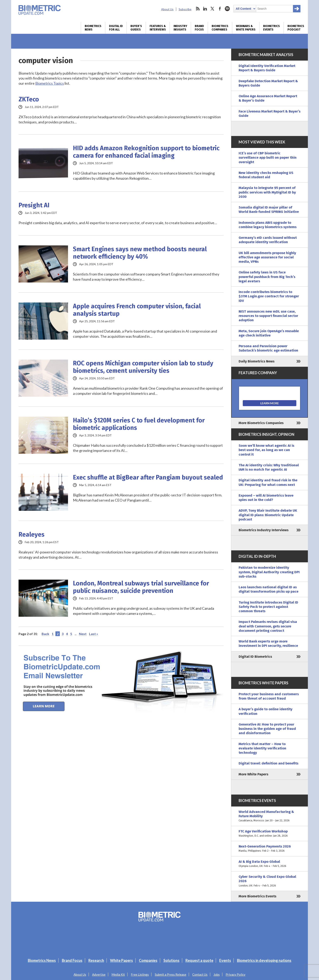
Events (225, 960)
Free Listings (140, 974)
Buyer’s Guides (136, 28)
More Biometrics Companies (261, 423)
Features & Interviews (158, 28)
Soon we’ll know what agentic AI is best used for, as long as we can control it (266, 450)
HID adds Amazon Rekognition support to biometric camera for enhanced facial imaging (146, 152)
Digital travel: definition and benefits (269, 763)
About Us (167, 9)
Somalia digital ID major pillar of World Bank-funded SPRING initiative (269, 210)
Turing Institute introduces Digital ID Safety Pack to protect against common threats (268, 607)
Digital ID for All (116, 28)
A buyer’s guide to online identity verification (266, 711)
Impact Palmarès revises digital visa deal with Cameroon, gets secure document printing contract (268, 626)
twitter (212, 9)
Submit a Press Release (171, 974)
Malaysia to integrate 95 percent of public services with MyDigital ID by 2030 (267, 192)
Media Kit (118, 974)
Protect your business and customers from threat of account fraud (269, 696)
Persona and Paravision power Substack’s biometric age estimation (268, 348)
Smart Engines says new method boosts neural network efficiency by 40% (140, 253)
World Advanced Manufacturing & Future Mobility (270, 816)
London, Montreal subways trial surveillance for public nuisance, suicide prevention (141, 587)
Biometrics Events (272, 28)
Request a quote (199, 960)
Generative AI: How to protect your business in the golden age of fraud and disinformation (267, 729)
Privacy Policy (236, 974)
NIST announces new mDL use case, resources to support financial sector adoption (268, 316)
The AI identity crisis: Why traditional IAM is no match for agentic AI (269, 467)
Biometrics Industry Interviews (264, 530)
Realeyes (32, 535)
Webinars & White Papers (246, 28)
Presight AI (34, 205)
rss (198, 9)
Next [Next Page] (83, 634)
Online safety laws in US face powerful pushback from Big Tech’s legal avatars (267, 277)
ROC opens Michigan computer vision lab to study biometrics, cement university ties (143, 367)
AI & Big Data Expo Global (270, 864)
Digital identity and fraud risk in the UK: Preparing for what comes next (268, 482)
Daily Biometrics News (257, 361)
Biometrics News (93, 28)
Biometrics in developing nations (264, 960)
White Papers (121, 960)
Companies (148, 960)
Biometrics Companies (220, 28)
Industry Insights (180, 28)
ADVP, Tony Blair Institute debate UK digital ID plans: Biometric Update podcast (268, 515)
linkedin (205, 9)
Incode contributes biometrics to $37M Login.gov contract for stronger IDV (269, 296)
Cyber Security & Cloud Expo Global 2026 (270, 881)
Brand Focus (199, 28)
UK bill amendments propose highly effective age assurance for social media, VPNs (267, 257)
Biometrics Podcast (296, 28)
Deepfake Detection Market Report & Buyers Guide (268, 83)
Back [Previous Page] (45, 634)
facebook (220, 9)
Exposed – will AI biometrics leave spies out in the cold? (266, 498)
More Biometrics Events (257, 896)
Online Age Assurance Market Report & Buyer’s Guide (268, 98)
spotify (227, 9)
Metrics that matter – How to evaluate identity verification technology (262, 748)
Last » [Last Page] (94, 634)
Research (96, 960)
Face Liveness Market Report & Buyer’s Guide (270, 114)
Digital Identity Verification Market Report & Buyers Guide (267, 68)
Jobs (217, 974)
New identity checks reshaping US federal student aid (266, 175)
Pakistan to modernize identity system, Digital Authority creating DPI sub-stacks (269, 572)
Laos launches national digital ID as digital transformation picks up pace (269, 589)
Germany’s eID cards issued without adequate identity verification (268, 240)
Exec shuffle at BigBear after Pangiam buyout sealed (148, 477)
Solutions (171, 960)
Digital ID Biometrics (255, 657)
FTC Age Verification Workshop (270, 834)
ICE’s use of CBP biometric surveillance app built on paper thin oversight (268, 158)
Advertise (99, 974)
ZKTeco (29, 99)
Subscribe (185, 9)
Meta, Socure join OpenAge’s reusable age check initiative (269, 333)
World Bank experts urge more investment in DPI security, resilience (268, 644)
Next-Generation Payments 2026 (270, 849)
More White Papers (253, 774)
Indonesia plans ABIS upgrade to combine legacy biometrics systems (268, 225)
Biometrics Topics (50, 83)
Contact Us (200, 974)
